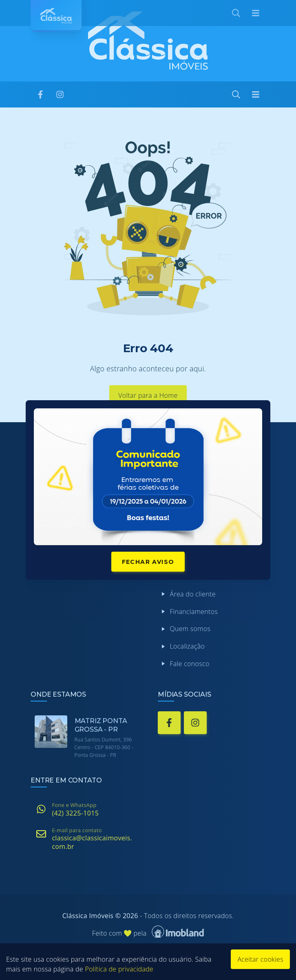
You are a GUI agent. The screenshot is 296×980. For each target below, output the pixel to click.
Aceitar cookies (260, 959)
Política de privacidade (119, 969)
